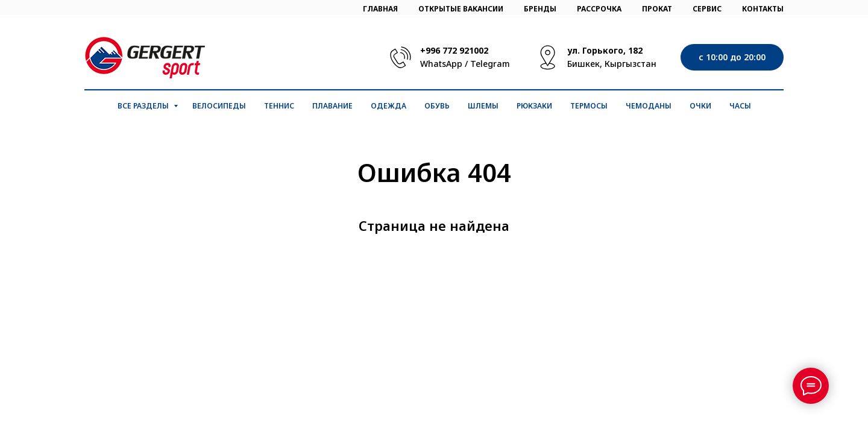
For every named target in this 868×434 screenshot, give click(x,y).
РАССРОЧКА (599, 9)
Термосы (589, 106)
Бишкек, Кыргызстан (612, 64)
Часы (740, 106)
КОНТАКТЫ (763, 9)
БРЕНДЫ (540, 9)
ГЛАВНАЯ (380, 9)
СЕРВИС (707, 9)
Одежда (388, 106)
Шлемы (483, 106)
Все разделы (144, 106)
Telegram (490, 64)
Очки (700, 106)
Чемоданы (649, 106)
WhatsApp (441, 64)
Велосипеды (219, 106)
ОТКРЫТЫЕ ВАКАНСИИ (461, 9)
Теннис (279, 106)
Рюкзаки (534, 106)
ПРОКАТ (657, 9)
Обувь (437, 106)
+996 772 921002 (454, 50)
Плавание (332, 106)
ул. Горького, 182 (605, 50)
